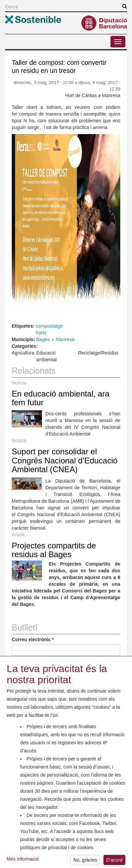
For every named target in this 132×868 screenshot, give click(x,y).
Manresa (65, 339)
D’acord (114, 862)
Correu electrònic (33, 639)
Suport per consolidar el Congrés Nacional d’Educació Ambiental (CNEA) (65, 460)
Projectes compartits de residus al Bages (54, 550)
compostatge (49, 326)
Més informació (23, 861)
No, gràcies (85, 862)
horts (41, 333)
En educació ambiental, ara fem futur (61, 398)
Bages (43, 339)
